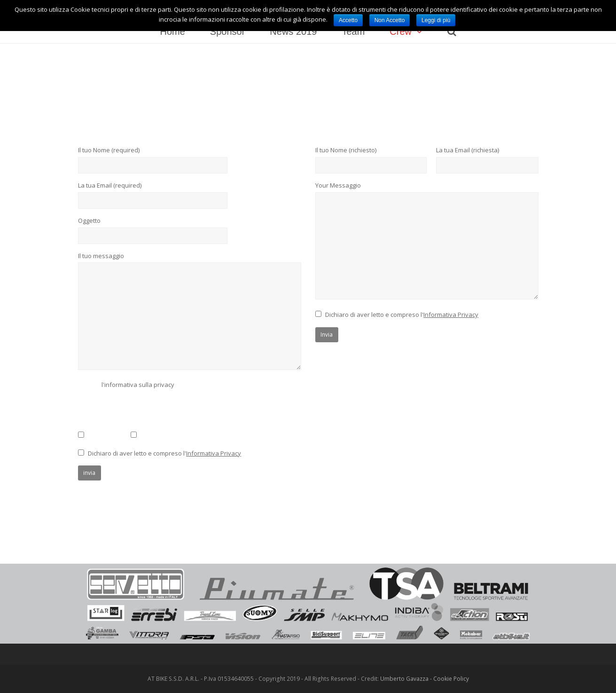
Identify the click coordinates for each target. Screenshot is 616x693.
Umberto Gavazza (404, 679)
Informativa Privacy (214, 453)
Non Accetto (390, 20)
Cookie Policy (451, 679)
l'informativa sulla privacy (138, 385)
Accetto (348, 20)
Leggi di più (436, 20)
